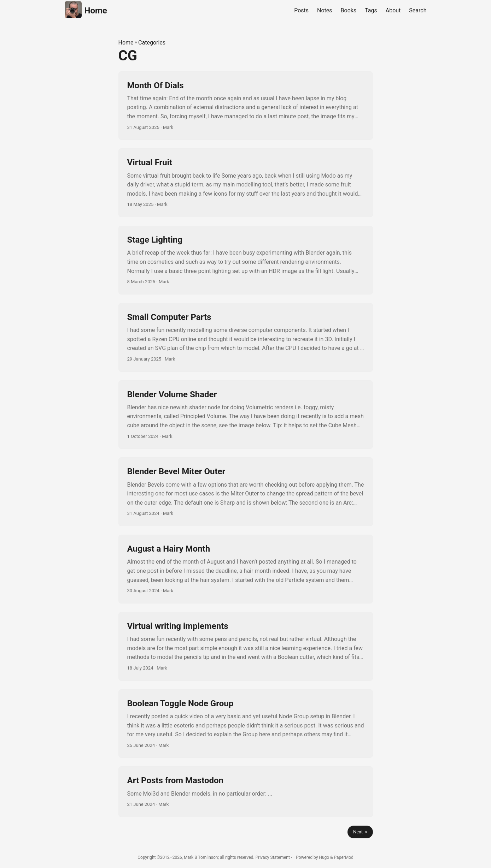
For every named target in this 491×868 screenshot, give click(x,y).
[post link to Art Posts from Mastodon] (246, 792)
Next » (360, 832)
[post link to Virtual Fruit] (246, 183)
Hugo (324, 857)
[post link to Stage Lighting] (246, 260)
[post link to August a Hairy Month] (246, 569)
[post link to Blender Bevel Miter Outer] (246, 492)
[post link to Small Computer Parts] (246, 337)
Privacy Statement (273, 857)
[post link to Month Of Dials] (246, 106)
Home (86, 10)
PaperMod (344, 857)
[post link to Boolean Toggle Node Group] (246, 724)
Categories (152, 43)
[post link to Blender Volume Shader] (246, 415)
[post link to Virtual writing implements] (246, 646)
